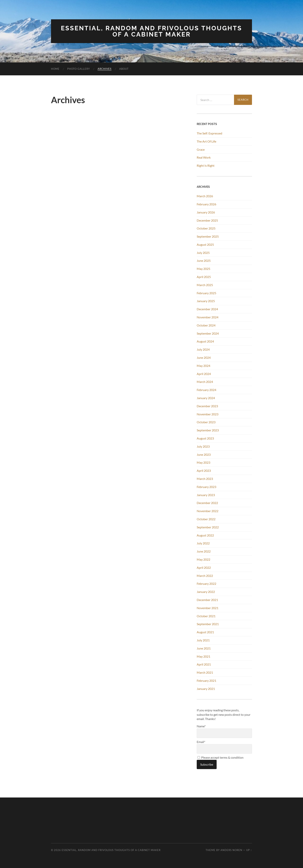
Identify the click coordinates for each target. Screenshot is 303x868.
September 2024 (208, 333)
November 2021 (208, 608)
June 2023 (204, 454)
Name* (224, 731)
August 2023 (205, 438)
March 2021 (205, 672)
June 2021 (204, 648)
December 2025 (207, 220)
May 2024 (203, 366)
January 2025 (206, 301)
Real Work (204, 157)
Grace (201, 149)
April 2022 (204, 567)
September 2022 (208, 527)
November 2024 (208, 317)
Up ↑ (249, 850)
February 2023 (206, 487)
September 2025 (208, 236)
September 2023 (208, 430)
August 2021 (205, 632)
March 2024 (205, 382)
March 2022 (205, 576)
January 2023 (206, 495)
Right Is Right (206, 165)
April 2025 (204, 277)
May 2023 (203, 462)
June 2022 (204, 551)
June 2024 (204, 357)
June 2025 (204, 261)
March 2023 (205, 479)
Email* (224, 747)
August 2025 (205, 244)
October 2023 (206, 422)
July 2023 (203, 446)
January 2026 (206, 212)
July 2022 (203, 543)
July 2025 (203, 253)
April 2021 (204, 664)
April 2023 (204, 471)
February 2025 (206, 293)
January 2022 (206, 592)
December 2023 (207, 406)
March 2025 (205, 285)
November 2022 (208, 511)
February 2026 (206, 204)
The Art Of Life (206, 141)
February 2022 (206, 584)
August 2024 (205, 341)
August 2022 (205, 535)
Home (55, 69)
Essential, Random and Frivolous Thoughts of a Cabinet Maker (151, 31)
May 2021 (203, 656)
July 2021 (203, 640)
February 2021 (206, 681)
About (124, 69)
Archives (105, 69)
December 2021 (207, 600)
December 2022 (207, 503)
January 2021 (206, 689)
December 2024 (207, 309)
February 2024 (206, 390)
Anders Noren (231, 850)
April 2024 (204, 374)
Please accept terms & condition (220, 757)
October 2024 (206, 325)
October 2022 (206, 519)
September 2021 (208, 624)
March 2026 (205, 196)
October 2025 (206, 228)
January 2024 (206, 398)
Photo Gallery (79, 69)
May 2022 (203, 559)
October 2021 (206, 616)
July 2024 (203, 349)
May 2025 (203, 269)
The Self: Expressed (209, 133)
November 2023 (208, 414)
